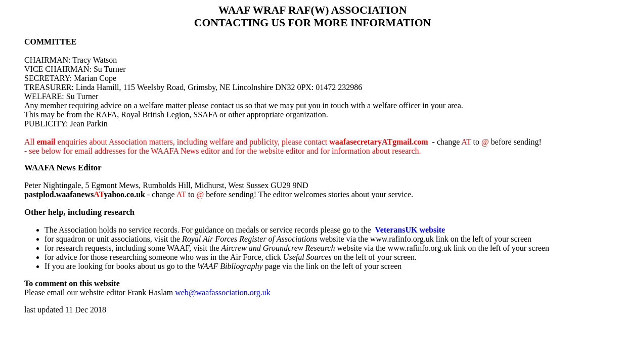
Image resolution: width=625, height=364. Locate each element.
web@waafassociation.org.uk (223, 292)
